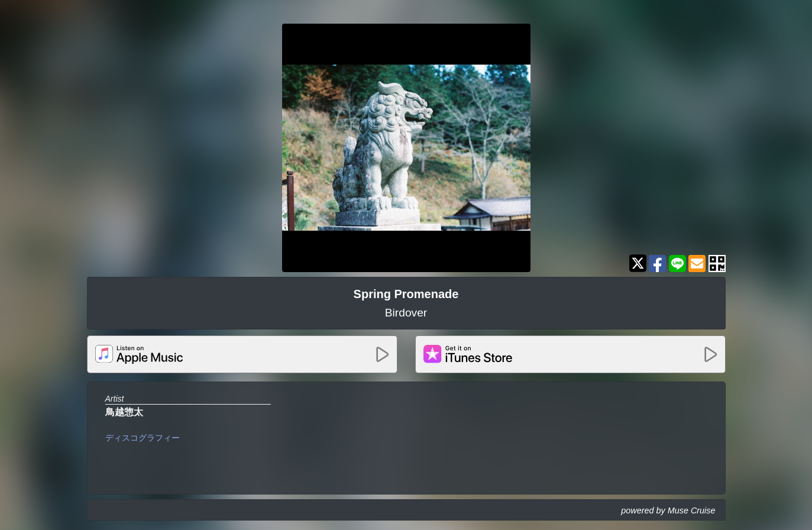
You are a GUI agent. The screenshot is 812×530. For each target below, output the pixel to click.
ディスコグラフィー (143, 438)
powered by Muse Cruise (668, 510)
